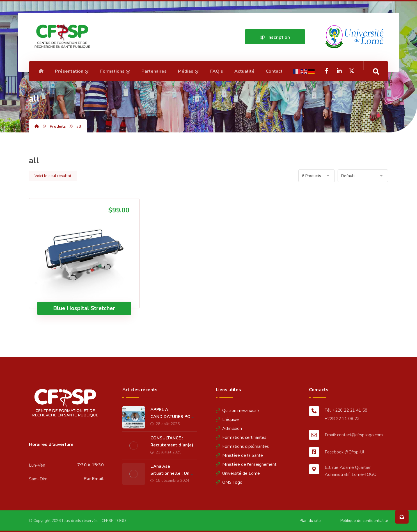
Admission (229, 428)
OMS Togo (229, 482)
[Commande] (363, 176)
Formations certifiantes (241, 437)
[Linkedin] (339, 71)
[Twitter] (352, 71)
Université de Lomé (238, 473)
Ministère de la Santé (239, 455)
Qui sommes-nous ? (238, 411)
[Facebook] (327, 71)
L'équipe (227, 419)
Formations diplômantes (242, 446)
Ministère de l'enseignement (246, 464)
